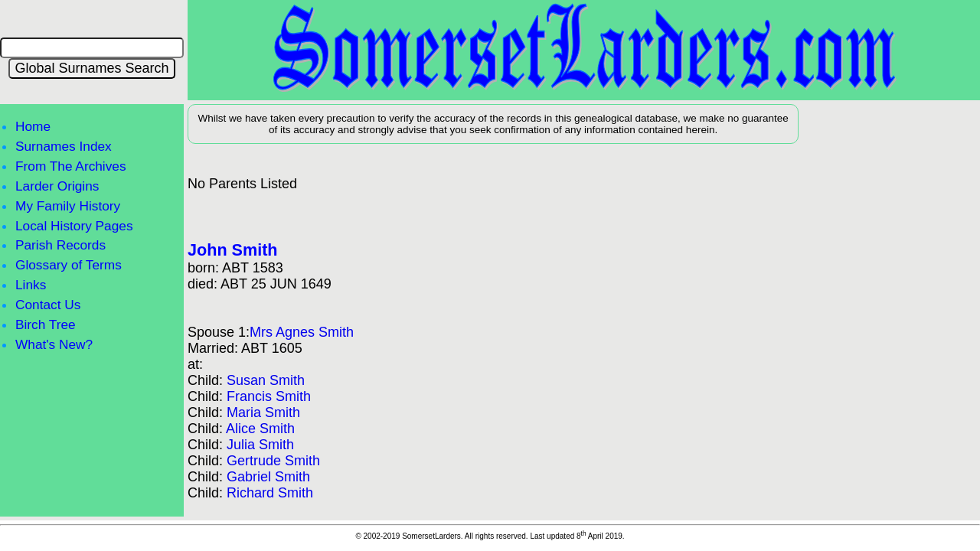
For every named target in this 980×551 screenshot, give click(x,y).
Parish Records (60, 245)
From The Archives (71, 166)
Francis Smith (269, 396)
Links (31, 285)
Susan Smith (266, 380)
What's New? (54, 344)
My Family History (68, 206)
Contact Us (48, 305)
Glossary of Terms (69, 265)
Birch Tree (46, 324)
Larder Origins (57, 186)
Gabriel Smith (268, 477)
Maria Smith (263, 412)
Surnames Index (64, 146)
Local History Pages (74, 226)
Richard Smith (270, 493)
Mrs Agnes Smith (302, 332)
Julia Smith (260, 445)
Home (33, 126)
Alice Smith (260, 429)
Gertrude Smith (273, 461)
